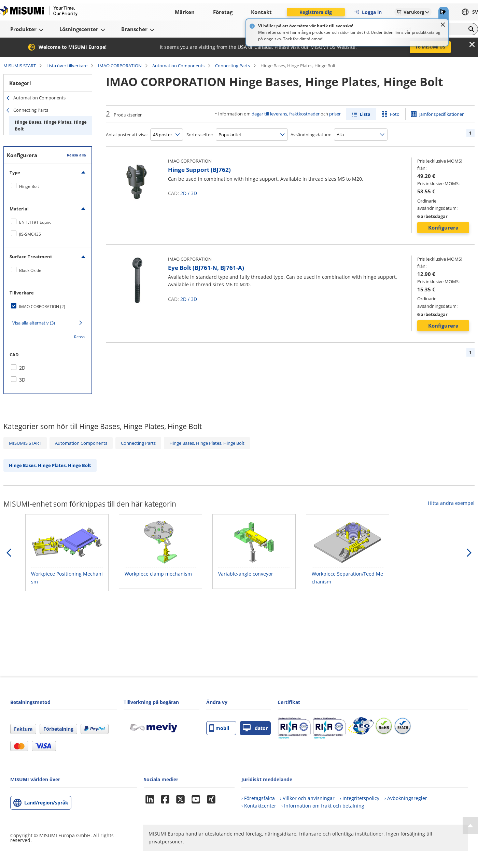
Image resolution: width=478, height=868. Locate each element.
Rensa (79, 337)
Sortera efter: (200, 135)
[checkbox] (48, 186)
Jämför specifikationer (441, 114)
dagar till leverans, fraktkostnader (286, 114)
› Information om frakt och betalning (323, 806)
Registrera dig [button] (316, 12)
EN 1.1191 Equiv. (35, 222)
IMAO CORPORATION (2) (42, 307)
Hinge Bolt (29, 186)
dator (255, 728)
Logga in (368, 12)
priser (335, 114)
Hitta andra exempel (451, 503)
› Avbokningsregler (406, 798)
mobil (219, 728)
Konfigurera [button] (443, 228)
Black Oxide (30, 270)
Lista (365, 114)
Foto (395, 114)
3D (194, 193)
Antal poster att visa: (127, 135)
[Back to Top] (470, 826)
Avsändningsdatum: (311, 135)
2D (183, 193)
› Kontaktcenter (259, 806)
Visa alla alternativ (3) (34, 323)
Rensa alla (76, 155)
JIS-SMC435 (30, 234)
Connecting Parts (233, 66)
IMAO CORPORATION (120, 66)
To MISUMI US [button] (430, 47)
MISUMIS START (20, 66)
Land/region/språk (46, 803)
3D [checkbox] (22, 380)
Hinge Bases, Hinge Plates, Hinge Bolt (51, 125)
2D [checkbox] (22, 368)
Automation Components (178, 66)
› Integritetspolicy (360, 798)
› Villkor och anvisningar (307, 798)
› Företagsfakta (258, 798)
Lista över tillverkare (67, 66)
